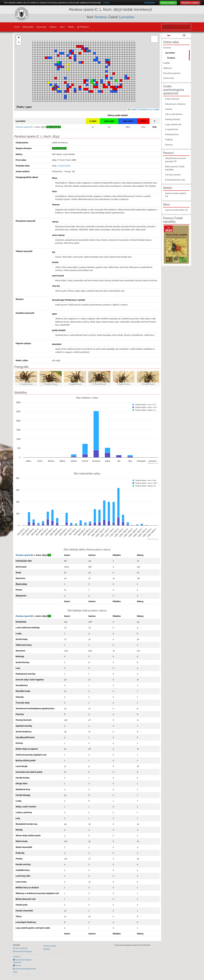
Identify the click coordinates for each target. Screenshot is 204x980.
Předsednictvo (172, 134)
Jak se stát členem (174, 114)
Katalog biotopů (173, 119)
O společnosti (172, 129)
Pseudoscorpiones (172, 73)
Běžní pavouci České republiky (175, 168)
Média (71, 27)
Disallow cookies (190, 3)
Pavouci (18, 965)
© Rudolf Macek (26, 384)
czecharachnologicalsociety (25, 969)
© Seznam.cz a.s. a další (148, 109)
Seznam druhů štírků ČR (176, 210)
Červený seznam (173, 175)
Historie (169, 109)
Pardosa (171, 58)
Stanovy (169, 145)
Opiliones (167, 68)
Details (106, 3)
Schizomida (168, 78)
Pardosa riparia (23, 555)
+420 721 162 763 (21, 948)
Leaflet (132, 109)
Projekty (169, 140)
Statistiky (47, 949)
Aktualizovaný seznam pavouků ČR (176, 160)
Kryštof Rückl (64, 166)
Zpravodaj (41, 27)
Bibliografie (28, 27)
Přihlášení (84, 27)
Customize (149, 3)
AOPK (15, 972)
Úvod (17, 27)
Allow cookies (168, 3)
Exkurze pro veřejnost (175, 104)
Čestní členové (172, 99)
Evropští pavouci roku (175, 180)
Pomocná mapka (50, 946)
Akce (62, 27)
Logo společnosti (173, 124)
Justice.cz (17, 957)
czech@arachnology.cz (23, 951)
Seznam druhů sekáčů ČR (176, 195)
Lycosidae (127, 17)
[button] (53, 89)
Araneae (167, 48)
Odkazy (53, 27)
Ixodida (166, 63)
